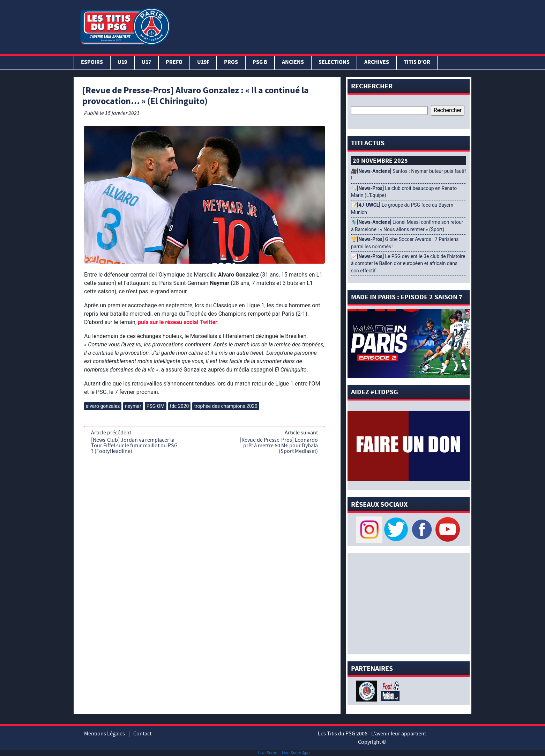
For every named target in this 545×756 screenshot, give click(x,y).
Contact (142, 734)
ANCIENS (293, 63)
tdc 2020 (180, 406)
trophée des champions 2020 (226, 406)
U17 (146, 63)
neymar (133, 406)
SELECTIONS (334, 63)
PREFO (174, 63)
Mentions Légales (104, 734)
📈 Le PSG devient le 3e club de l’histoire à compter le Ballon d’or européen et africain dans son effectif (408, 264)
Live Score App (296, 753)
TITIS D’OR (417, 63)
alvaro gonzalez (103, 406)
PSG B (260, 63)
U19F (203, 63)
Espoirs (92, 63)
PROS (231, 63)
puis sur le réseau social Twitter (178, 322)
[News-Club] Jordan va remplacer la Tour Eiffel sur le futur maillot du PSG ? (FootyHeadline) (134, 446)
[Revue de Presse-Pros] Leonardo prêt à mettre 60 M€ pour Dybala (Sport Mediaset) (279, 446)
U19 (122, 63)
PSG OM (156, 406)
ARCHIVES (377, 63)
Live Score (268, 753)
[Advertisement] (322, 25)
